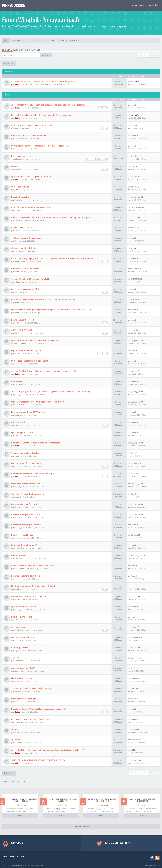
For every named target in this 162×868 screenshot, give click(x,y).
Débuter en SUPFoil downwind (25, 269)
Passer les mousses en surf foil (25, 289)
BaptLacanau (20, 210)
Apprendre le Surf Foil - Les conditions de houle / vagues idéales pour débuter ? (48, 750)
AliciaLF (134, 177)
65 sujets (143, 55)
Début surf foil (18, 422)
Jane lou (105, 805)
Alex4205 (18, 548)
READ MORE (20, 816)
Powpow (18, 743)
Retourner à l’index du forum (15, 781)
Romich (17, 579)
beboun (18, 538)
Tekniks (134, 156)
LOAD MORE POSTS (81, 827)
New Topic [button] (9, 64)
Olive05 (18, 691)
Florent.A (18, 507)
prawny (17, 425)
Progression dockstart (22, 156)
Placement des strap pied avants (26, 525)
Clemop (134, 678)
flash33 (134, 729)
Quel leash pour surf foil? (23, 432)
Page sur (154, 55)
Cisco (17, 456)
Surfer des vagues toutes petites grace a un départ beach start (40, 146)
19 (99, 159)
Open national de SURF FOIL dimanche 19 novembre (35, 340)
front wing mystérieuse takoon (26, 484)
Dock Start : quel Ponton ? (23, 535)
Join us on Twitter (118, 843)
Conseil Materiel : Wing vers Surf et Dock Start (33, 566)
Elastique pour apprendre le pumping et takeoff (33, 586)
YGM (133, 750)
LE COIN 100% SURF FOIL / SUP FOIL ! (22, 50)
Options (134, 773)
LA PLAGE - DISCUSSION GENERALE (57, 85)
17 (93, 159)
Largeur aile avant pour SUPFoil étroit (29, 412)
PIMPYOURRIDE (14, 5)
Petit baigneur (20, 200)
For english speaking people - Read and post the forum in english (41, 115)
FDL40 (17, 354)
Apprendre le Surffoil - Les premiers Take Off (31, 176)
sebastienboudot (22, 569)
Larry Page (145, 805)
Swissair (135, 535)
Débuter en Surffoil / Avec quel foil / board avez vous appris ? (39, 709)
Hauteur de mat (19, 555)
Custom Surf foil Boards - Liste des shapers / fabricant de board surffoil (44, 371)
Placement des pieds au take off (26, 514)
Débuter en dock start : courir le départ (29, 136)
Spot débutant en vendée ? (24, 607)
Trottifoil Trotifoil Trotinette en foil (28, 494)
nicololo (134, 218)
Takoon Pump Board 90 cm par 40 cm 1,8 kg (31, 279)
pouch (17, 702)
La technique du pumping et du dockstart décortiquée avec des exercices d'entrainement (52, 258)
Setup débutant (19, 627)
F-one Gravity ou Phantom (23, 637)
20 (102, 159)
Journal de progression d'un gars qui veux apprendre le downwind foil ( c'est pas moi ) (51, 392)
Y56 (16, 241)
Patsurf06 (135, 760)
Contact (21, 856)
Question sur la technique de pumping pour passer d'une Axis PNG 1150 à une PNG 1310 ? (52, 310)
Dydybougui (21, 343)
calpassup (19, 661)
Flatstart (16, 166)
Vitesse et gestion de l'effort (25, 248)
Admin (24, 805)
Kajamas (18, 650)
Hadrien (18, 630)
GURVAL (134, 187)
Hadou (17, 85)
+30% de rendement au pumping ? (27, 238)
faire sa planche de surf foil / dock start (29, 596)
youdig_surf (136, 197)
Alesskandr (19, 466)
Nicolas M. (135, 269)
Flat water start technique (24, 699)
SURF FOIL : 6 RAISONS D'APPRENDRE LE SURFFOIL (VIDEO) (38, 760)
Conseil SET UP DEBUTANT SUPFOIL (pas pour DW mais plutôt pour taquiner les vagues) (51, 217)
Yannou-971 (19, 220)
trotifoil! (15, 729)
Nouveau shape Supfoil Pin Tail (25, 504)
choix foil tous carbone (22, 678)
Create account (139, 5)
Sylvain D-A (19, 722)
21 (106, 159)
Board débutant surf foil (23, 320)
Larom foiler (19, 671)
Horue (134, 689)
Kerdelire (18, 435)
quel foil (15, 658)
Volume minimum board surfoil (25, 453)
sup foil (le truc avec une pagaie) (26, 351)
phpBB (43, 865)
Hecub (134, 105)
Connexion (154, 5)
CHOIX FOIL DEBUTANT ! (22, 330)
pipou (17, 190)
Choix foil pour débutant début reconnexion (31, 207)
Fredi (19, 159)
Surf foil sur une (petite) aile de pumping (30, 361)
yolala (17, 681)
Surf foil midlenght (20, 187)
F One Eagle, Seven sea (22, 648)
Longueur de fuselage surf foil (25, 545)
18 (96, 159)
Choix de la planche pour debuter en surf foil (31, 125)
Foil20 (17, 323)
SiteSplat (64, 805)
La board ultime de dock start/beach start (31, 719)
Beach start (17, 381)
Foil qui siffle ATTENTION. (23, 228)
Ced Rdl (134, 494)
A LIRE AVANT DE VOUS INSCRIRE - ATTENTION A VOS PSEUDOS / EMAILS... (44, 82)
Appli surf (16, 740)
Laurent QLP (136, 484)
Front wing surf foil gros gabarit (26, 463)
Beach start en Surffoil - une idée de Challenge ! (33, 473)
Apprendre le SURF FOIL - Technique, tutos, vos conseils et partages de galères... (48, 105)
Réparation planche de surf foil (25, 576)
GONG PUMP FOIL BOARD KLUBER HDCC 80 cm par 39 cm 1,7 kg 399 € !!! (44, 299)
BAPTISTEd (136, 279)
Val (132, 668)
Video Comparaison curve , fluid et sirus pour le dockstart (38, 402)
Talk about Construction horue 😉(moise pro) (32, 688)
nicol (18, 128)
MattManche (19, 333)
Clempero (19, 620)
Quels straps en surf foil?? (23, 668)
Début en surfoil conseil (22, 617)
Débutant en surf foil (21, 197)
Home (5, 856)
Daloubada (19, 640)
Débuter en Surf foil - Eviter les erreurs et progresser (36, 443)
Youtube (12, 856)
